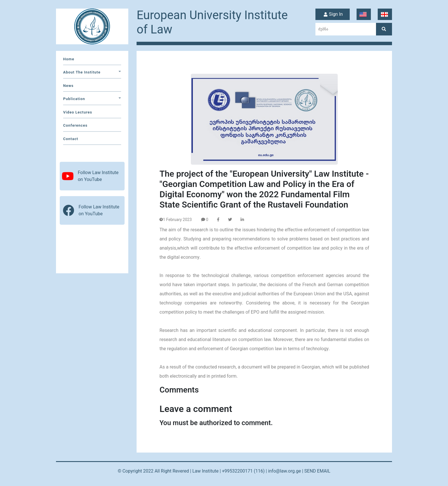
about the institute (92, 72)
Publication (92, 99)
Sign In (332, 14)
